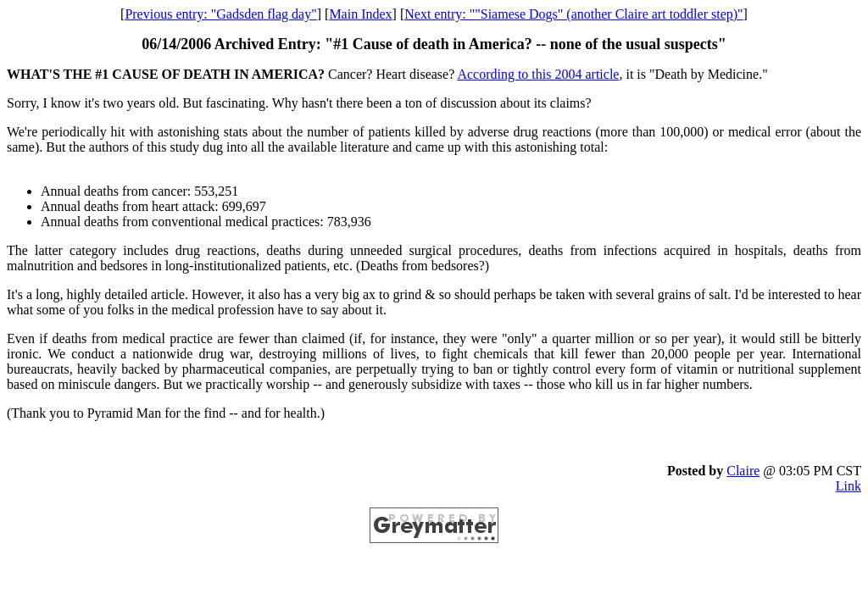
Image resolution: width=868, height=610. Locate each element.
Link (849, 486)
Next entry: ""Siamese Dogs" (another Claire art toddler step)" (573, 14)
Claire (743, 471)
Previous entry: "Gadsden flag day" (220, 14)
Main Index (360, 14)
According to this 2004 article (538, 74)
